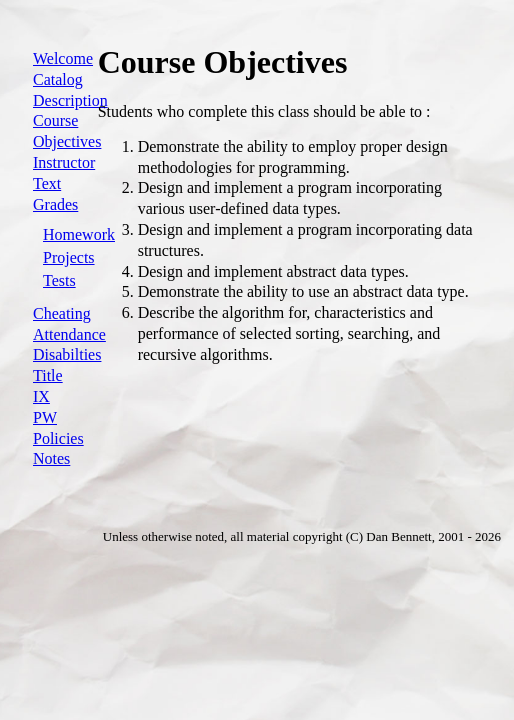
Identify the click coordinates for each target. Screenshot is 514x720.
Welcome (63, 58)
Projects (69, 257)
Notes (51, 458)
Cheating (62, 313)
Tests (59, 280)
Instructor (64, 162)
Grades (55, 204)
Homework (79, 234)
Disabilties (67, 354)
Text (47, 183)
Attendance (69, 334)
